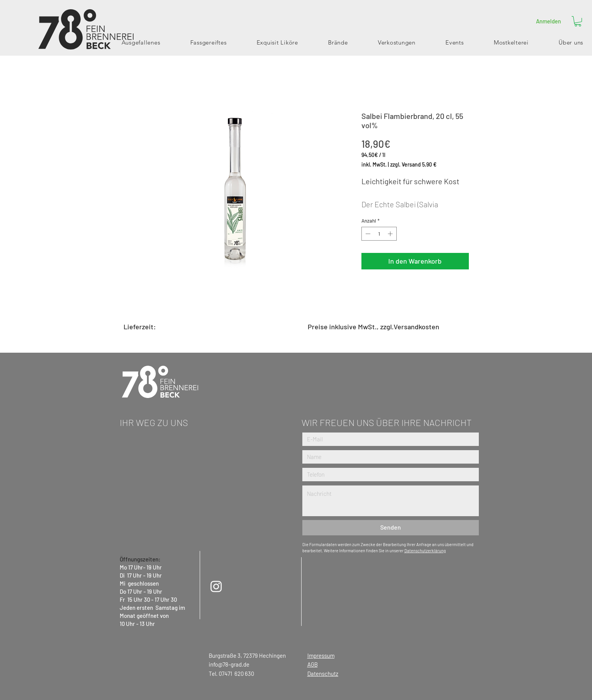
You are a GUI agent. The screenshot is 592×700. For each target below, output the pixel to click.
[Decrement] (367, 234)
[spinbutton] (379, 234)
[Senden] (391, 528)
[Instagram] (216, 586)
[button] (578, 21)
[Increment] (391, 234)
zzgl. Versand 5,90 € (413, 164)
